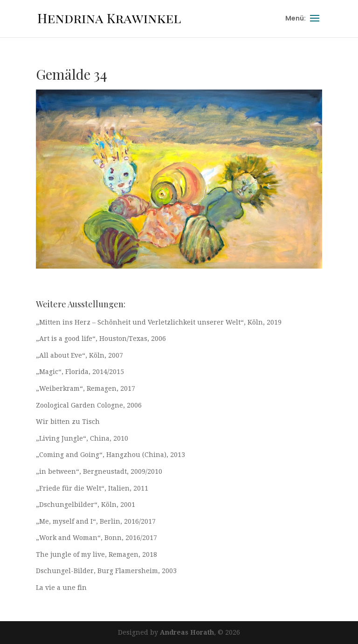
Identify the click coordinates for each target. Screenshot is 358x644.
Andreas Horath (187, 632)
